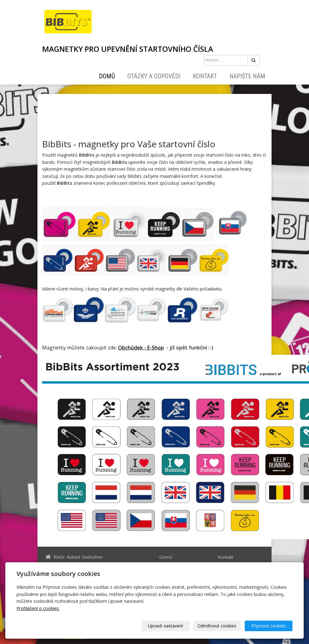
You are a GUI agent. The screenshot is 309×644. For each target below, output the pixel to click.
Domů (107, 76)
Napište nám (247, 76)
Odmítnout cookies (217, 626)
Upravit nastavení (166, 626)
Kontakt (205, 76)
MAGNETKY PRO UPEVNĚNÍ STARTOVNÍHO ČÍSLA (128, 49)
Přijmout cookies (269, 626)
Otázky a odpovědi (154, 76)
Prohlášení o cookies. (38, 608)
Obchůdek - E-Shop (141, 348)
